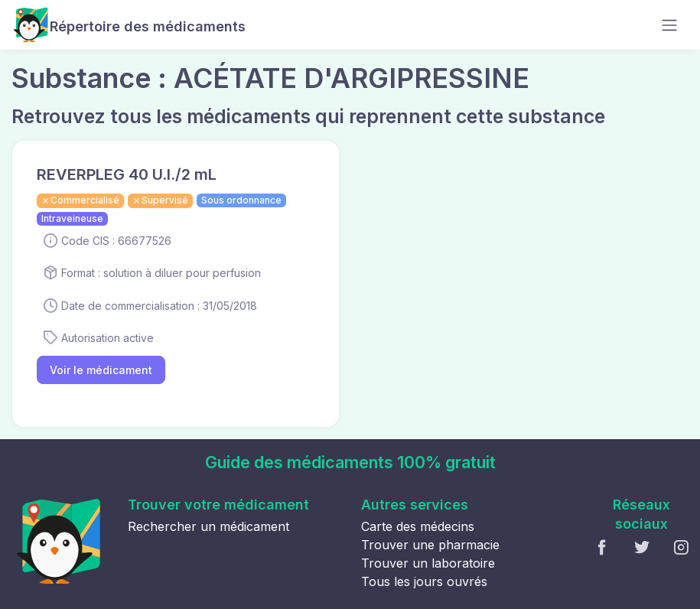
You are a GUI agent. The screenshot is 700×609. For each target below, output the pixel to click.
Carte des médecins (418, 526)
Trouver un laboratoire (428, 563)
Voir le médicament (101, 370)
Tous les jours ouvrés (424, 581)
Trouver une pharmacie (430, 545)
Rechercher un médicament (208, 526)
